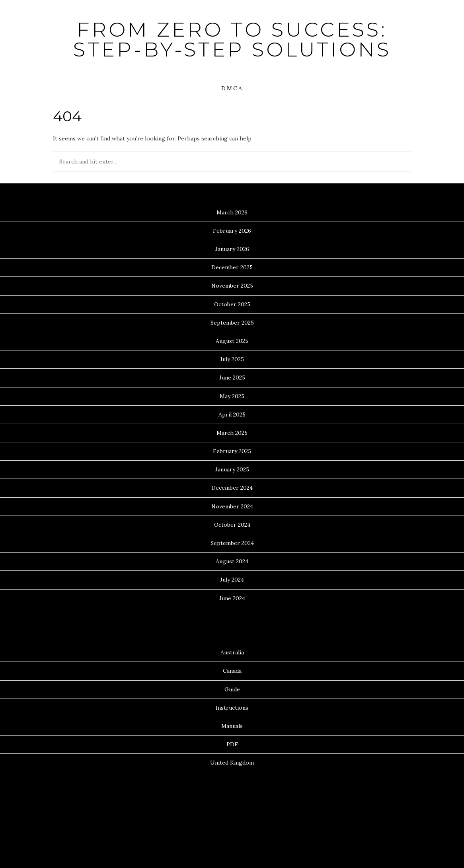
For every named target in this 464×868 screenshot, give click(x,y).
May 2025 (232, 396)
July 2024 (232, 580)
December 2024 (232, 488)
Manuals (232, 726)
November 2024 (232, 506)
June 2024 (232, 598)
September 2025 (232, 323)
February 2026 (232, 231)
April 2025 (232, 415)
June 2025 (232, 378)
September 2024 (232, 543)
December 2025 (232, 267)
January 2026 (232, 249)
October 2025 (232, 304)
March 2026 (232, 212)
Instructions (232, 708)
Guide (232, 689)
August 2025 (232, 341)
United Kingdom (232, 763)
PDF (232, 744)
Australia (232, 652)
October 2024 (232, 525)
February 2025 (232, 451)
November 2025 (232, 286)
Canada (232, 671)
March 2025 (232, 433)
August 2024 (232, 561)
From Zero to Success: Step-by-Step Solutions (232, 40)
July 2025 (232, 359)
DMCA (232, 88)
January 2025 (232, 469)
